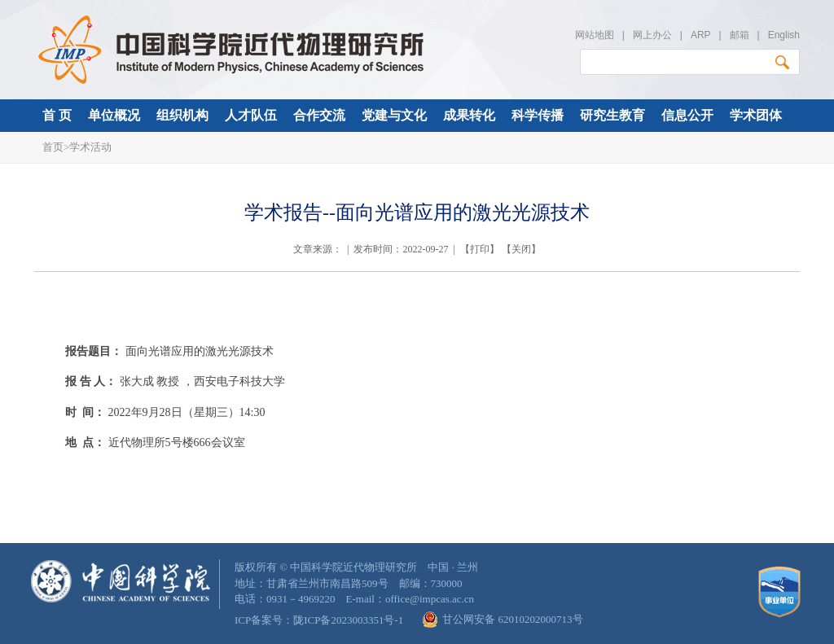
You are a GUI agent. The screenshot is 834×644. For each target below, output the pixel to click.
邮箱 (740, 35)
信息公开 (687, 115)
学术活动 (90, 147)
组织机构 (182, 115)
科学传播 (538, 115)
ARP (700, 35)
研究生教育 (612, 115)
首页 (53, 147)
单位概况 (114, 115)
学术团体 (756, 115)
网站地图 (595, 35)
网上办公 (652, 35)
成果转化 (469, 115)
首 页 (57, 115)
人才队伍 (251, 115)
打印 (480, 249)
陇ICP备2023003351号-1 (348, 620)
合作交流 (319, 115)
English (784, 35)
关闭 (521, 249)
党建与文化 (394, 115)
